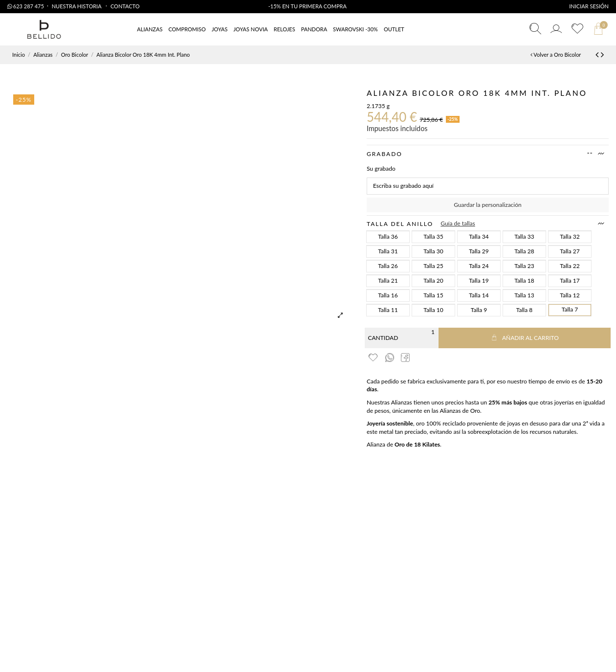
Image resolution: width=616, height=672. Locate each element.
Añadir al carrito (525, 338)
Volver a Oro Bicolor (556, 55)
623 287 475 (26, 6)
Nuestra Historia (77, 6)
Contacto (125, 6)
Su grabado (381, 168)
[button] (394, 30)
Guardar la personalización (487, 205)
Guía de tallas (458, 223)
